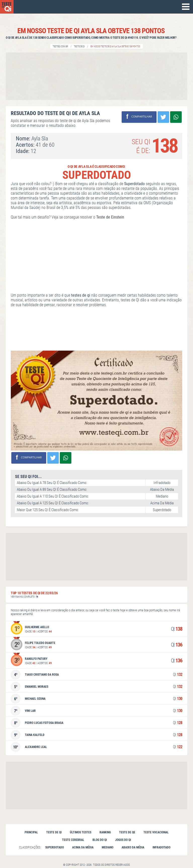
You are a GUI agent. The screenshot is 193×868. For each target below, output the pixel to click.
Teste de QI (79, 46)
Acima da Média (83, 847)
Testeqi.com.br (60, 46)
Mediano (108, 847)
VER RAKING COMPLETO (25, 597)
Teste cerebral (73, 840)
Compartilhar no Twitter (163, 117)
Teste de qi (54, 832)
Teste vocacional (156, 832)
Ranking (105, 832)
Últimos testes (81, 832)
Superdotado (55, 847)
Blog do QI (100, 840)
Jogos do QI (123, 840)
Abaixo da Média (133, 847)
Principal (31, 832)
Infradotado (161, 847)
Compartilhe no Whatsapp (176, 117)
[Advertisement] (96, 76)
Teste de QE (127, 832)
